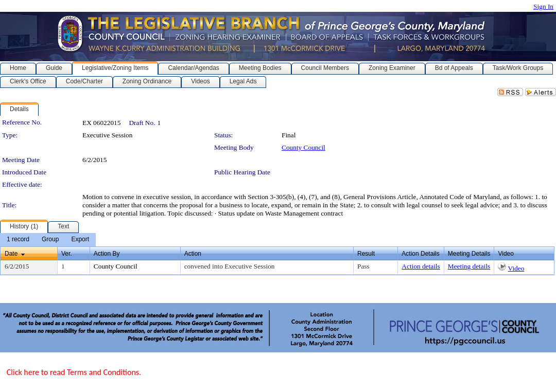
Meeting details (469, 266)
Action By (107, 254)
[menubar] (48, 240)
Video (516, 268)
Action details (421, 266)
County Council (303, 147)
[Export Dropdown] (80, 240)
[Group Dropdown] (50, 240)
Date (11, 254)
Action (193, 254)
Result (366, 254)
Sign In (543, 6)
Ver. (67, 254)
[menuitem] (18, 240)
